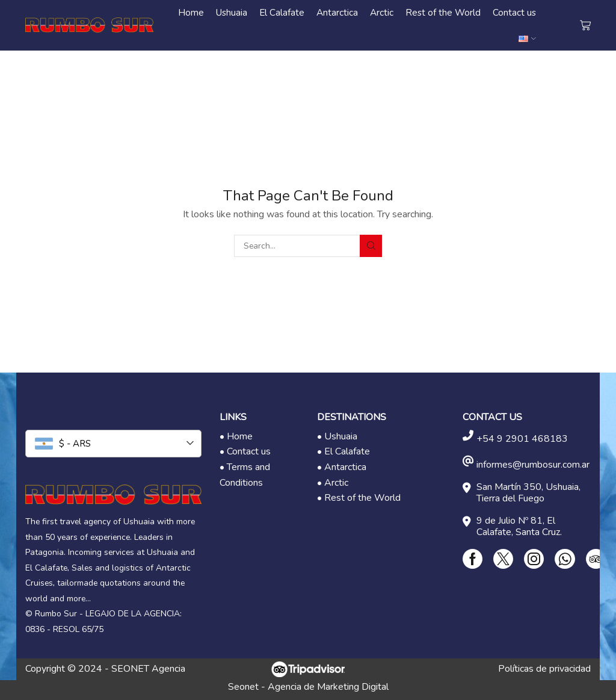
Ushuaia (232, 12)
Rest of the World (443, 12)
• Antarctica (342, 467)
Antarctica (337, 12)
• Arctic (333, 483)
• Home (236, 436)
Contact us (514, 12)
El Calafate (282, 12)
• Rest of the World (359, 498)
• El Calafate (343, 451)
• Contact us (245, 451)
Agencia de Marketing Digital (328, 687)
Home (191, 12)
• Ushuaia (337, 436)
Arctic (382, 12)
